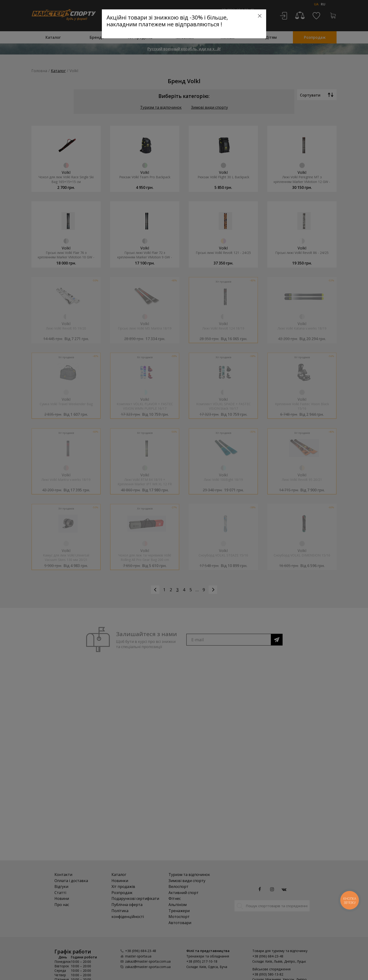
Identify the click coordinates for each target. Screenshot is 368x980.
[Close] (260, 16)
